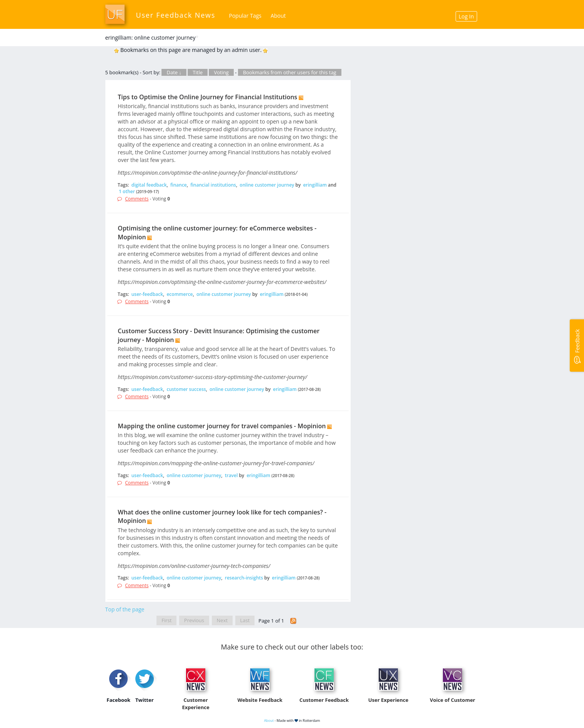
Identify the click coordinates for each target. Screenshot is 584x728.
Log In (466, 16)
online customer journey (267, 185)
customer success (186, 389)
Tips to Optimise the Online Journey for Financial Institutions (207, 97)
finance (179, 185)
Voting (221, 72)
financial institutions (213, 185)
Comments (137, 199)
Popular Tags (245, 16)
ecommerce (180, 294)
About (278, 16)
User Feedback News (176, 15)
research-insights (244, 578)
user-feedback (147, 294)
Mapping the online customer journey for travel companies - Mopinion (222, 426)
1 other (127, 191)
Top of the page (125, 609)
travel (231, 475)
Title (198, 72)
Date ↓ (174, 72)
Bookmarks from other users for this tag (290, 72)
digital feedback (149, 185)
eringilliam (315, 185)
